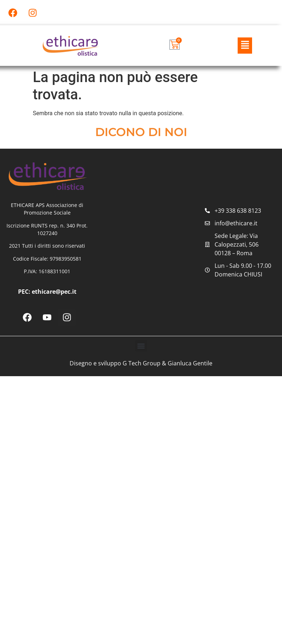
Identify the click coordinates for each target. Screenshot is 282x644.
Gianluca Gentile (190, 363)
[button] (245, 45)
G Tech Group (142, 363)
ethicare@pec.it (54, 292)
